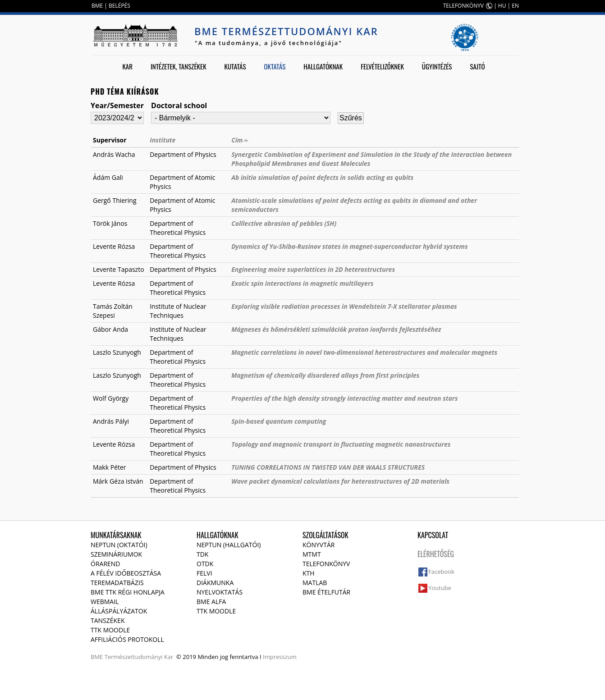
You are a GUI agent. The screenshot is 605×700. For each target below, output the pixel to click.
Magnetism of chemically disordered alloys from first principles (325, 375)
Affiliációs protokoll (127, 639)
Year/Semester (117, 105)
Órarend (105, 564)
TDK (202, 554)
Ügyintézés (437, 66)
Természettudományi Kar (139, 657)
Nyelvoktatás (220, 592)
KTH (309, 573)
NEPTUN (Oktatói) (119, 545)
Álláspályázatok (119, 611)
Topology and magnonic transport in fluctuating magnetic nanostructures (341, 444)
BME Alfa (211, 602)
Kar (127, 66)
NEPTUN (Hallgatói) (229, 545)
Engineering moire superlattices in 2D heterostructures (313, 269)
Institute (163, 140)
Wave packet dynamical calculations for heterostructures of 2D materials (340, 481)
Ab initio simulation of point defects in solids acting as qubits (322, 177)
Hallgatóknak (323, 66)
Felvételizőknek (382, 66)
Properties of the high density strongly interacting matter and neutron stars (344, 398)
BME (97, 6)
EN (515, 6)
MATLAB (315, 583)
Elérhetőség (436, 554)
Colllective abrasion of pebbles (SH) (284, 223)
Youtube (440, 588)
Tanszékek (108, 620)
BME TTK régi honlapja (128, 592)
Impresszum (280, 657)
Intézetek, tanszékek (179, 66)
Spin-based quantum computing (279, 421)
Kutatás (235, 66)
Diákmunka (215, 583)
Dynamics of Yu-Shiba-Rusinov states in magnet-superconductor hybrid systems (349, 246)
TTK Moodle (110, 630)
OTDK (205, 564)
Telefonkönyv (326, 564)
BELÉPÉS (119, 6)
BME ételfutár (326, 592)
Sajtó (477, 66)
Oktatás (275, 66)
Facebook (441, 572)
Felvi (204, 573)
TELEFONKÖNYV (463, 6)
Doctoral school (179, 105)
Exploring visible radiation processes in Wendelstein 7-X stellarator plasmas (344, 306)
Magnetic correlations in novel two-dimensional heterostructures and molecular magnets (364, 352)
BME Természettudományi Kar (286, 31)
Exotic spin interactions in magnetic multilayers (302, 283)
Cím (240, 140)
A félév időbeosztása (126, 573)
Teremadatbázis (117, 583)
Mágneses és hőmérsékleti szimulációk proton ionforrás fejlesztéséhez (336, 329)
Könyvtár (319, 545)
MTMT (312, 554)
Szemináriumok (116, 554)
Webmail (105, 602)
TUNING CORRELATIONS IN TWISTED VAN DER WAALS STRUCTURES (328, 467)
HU (502, 6)
